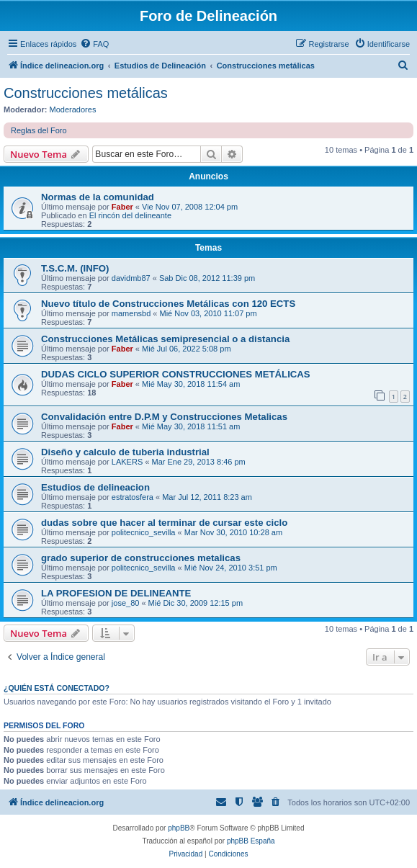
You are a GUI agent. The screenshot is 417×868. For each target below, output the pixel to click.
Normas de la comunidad (98, 197)
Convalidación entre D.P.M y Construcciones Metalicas (164, 417)
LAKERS (127, 462)
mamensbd (131, 313)
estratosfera (133, 497)
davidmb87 (131, 278)
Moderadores (73, 109)
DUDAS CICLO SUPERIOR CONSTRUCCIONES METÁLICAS (176, 374)
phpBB (179, 828)
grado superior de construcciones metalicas (141, 558)
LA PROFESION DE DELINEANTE (116, 593)
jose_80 (126, 603)
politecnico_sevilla (144, 532)
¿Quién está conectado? (57, 688)
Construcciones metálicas (86, 93)
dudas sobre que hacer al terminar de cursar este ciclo (164, 523)
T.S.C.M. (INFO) (75, 268)
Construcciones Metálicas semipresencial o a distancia (165, 339)
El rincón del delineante (130, 215)
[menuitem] (94, 44)
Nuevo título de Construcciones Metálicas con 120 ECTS (168, 304)
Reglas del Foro (39, 130)
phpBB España (251, 841)
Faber (122, 207)
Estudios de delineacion (95, 487)
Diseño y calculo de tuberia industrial (125, 452)
